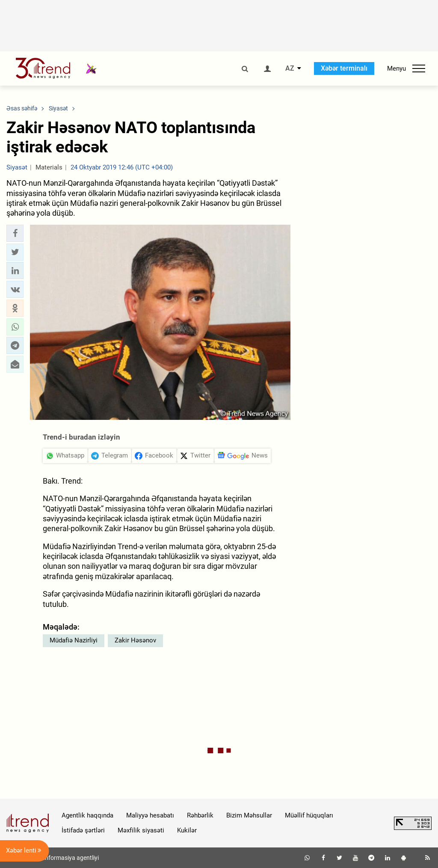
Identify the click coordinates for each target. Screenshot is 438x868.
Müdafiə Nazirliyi (74, 640)
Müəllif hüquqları (309, 815)
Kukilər (187, 830)
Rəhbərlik (200, 815)
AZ (290, 68)
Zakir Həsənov (135, 640)
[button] (15, 233)
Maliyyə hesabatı (150, 815)
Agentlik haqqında (87, 815)
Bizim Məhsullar (249, 815)
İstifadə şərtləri (83, 830)
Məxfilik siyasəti (141, 830)
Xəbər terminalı (344, 68)
